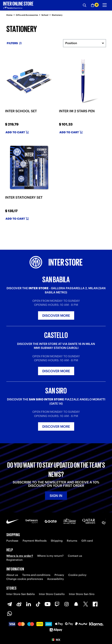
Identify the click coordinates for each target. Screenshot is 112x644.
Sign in (56, 496)
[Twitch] (57, 604)
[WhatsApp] (10, 614)
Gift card (87, 541)
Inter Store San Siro (82, 594)
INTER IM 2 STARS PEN (77, 111)
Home (9, 15)
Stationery (57, 15)
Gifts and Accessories (27, 15)
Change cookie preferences (25, 579)
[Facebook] (95, 604)
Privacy (59, 575)
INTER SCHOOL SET (21, 111)
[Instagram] (67, 604)
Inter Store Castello (52, 594)
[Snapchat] (76, 604)
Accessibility (55, 579)
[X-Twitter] (86, 604)
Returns (72, 541)
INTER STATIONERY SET (24, 197)
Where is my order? (20, 556)
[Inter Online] (18, 5)
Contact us (75, 556)
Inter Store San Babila (20, 594)
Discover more (56, 315)
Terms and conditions (36, 575)
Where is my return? (50, 556)
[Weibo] (19, 604)
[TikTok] (38, 604)
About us (12, 575)
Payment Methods (35, 541)
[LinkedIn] (29, 604)
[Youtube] (48, 604)
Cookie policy (77, 575)
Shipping (57, 541)
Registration (14, 560)
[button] (56, 640)
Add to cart (17, 132)
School (45, 15)
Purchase (12, 541)
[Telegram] (10, 604)
